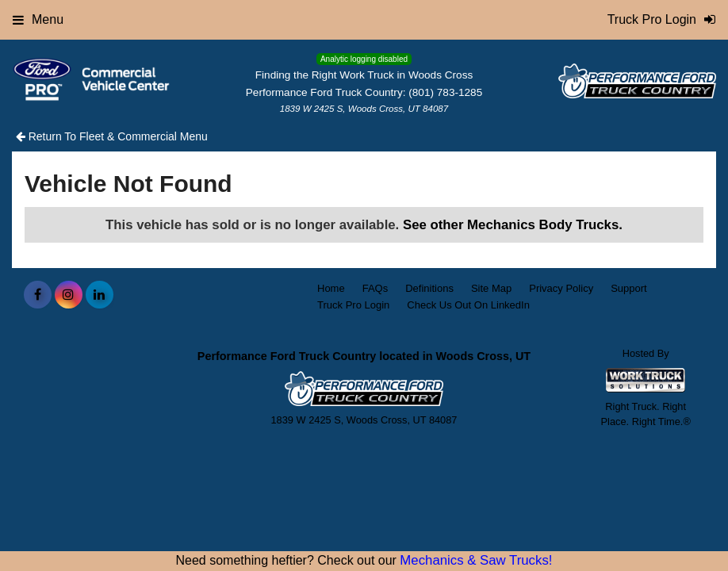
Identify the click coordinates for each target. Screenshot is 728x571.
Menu (38, 19)
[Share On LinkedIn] (100, 295)
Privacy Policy (561, 288)
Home (331, 288)
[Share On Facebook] (38, 295)
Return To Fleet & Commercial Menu (112, 136)
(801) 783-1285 (445, 92)
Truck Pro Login (353, 305)
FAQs (375, 288)
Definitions (429, 288)
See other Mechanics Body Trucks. (513, 225)
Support (629, 288)
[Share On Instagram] (69, 295)
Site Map (491, 288)
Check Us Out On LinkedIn (468, 305)
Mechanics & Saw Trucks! (476, 560)
